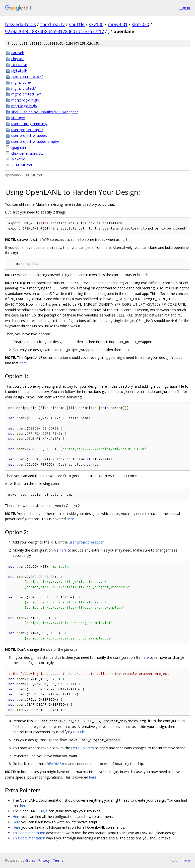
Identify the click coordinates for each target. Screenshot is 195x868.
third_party (52, 24)
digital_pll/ (19, 71)
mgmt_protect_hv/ (26, 94)
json (186, 860)
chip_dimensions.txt (27, 153)
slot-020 (140, 24)
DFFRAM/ (19, 65)
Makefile (18, 159)
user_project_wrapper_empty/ (35, 141)
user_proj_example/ (27, 130)
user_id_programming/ (29, 124)
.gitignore (19, 147)
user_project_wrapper (86, 542)
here (107, 247)
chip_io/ (17, 59)
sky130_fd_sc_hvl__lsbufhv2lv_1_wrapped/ (45, 112)
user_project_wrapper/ (29, 135)
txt (174, 860)
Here (16, 817)
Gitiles (30, 860)
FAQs (43, 811)
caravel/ (18, 53)
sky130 (96, 24)
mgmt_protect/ (23, 88)
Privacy (44, 860)
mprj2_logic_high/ (25, 100)
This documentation (29, 833)
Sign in (185, 8)
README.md (22, 165)
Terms (58, 860)
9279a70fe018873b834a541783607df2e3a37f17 (54, 31)
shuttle (77, 24)
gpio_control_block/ (27, 77)
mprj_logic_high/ (24, 106)
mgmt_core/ (21, 82)
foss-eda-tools (20, 24)
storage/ (18, 118)
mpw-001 (118, 24)
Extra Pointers (82, 748)
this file (79, 732)
